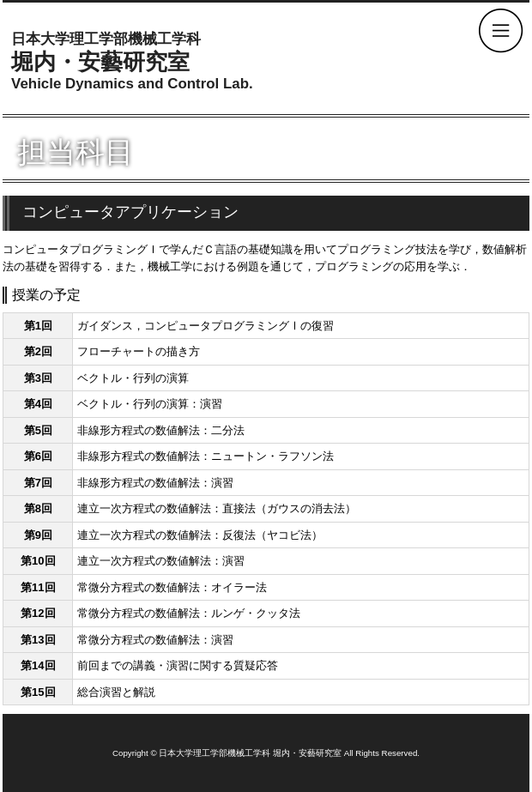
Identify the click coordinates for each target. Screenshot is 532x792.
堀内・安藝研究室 (132, 62)
